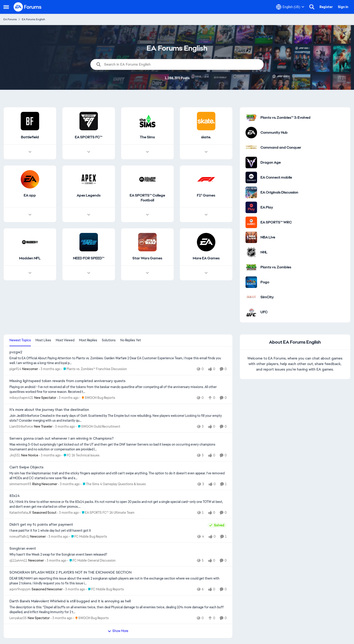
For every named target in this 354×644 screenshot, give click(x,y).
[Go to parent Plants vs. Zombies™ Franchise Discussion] (94, 369)
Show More (118, 631)
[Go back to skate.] (206, 137)
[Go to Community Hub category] (251, 133)
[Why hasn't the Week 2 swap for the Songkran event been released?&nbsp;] (118, 555)
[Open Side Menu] (6, 7)
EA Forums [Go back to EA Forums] (10, 19)
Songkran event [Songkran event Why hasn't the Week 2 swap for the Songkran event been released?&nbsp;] (23, 548)
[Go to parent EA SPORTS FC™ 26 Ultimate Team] (107, 513)
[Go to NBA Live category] (251, 237)
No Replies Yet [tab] (131, 340)
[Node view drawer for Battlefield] (30, 152)
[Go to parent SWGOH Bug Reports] (97, 398)
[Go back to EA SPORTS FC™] (89, 137)
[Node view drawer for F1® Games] (206, 215)
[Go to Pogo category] (251, 282)
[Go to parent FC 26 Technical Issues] (80, 455)
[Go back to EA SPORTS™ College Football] (147, 198)
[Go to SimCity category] (251, 297)
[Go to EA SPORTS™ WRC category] (251, 222)
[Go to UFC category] (251, 312)
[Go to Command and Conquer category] (251, 148)
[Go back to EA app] (30, 196)
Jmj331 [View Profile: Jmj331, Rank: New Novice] (15, 455)
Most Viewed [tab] (65, 340)
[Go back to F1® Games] (206, 196)
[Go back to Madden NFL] (30, 259)
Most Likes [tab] (43, 340)
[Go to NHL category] (251, 252)
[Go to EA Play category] (251, 207)
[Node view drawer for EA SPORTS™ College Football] (147, 215)
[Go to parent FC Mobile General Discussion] (91, 561)
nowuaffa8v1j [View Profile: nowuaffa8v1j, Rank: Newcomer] (19, 537)
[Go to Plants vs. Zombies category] (251, 267)
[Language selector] (290, 7)
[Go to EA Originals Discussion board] (251, 192)
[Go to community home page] (28, 7)
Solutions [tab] (109, 340)
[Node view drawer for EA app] (30, 215)
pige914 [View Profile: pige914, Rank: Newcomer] (15, 369)
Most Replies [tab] (88, 340)
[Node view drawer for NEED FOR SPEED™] (89, 273)
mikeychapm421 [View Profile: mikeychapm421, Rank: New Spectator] (21, 398)
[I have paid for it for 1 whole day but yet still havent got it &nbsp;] (107, 531)
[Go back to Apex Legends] (89, 196)
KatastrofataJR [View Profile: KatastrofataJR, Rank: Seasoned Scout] (20, 513)
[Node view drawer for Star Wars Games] (147, 273)
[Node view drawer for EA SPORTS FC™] (89, 152)
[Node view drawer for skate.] (206, 152)
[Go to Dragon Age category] (251, 162)
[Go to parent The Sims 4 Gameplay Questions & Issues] (113, 484)
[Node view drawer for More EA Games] (206, 273)
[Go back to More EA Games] (206, 259)
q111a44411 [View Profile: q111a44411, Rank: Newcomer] (18, 560)
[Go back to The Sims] (147, 137)
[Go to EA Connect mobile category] (251, 177)
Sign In (343, 7)
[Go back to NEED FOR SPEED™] (89, 259)
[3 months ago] (50, 369)
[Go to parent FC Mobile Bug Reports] (88, 537)
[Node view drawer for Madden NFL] (30, 273)
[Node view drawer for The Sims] (147, 152)
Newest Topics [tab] (20, 340)
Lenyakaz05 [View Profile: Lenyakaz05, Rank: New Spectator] (18, 618)
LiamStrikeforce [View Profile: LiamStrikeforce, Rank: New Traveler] (21, 426)
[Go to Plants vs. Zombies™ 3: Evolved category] (251, 118)
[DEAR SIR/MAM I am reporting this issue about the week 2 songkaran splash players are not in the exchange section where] (118, 581)
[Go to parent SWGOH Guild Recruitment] (98, 427)
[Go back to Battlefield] (30, 137)
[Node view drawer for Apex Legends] (89, 215)
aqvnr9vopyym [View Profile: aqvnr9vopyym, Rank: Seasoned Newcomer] (20, 589)
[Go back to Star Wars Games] (147, 259)
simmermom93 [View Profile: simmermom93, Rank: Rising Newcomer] (20, 484)
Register (326, 7)
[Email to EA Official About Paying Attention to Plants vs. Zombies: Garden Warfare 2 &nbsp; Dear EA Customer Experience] (118, 361)
